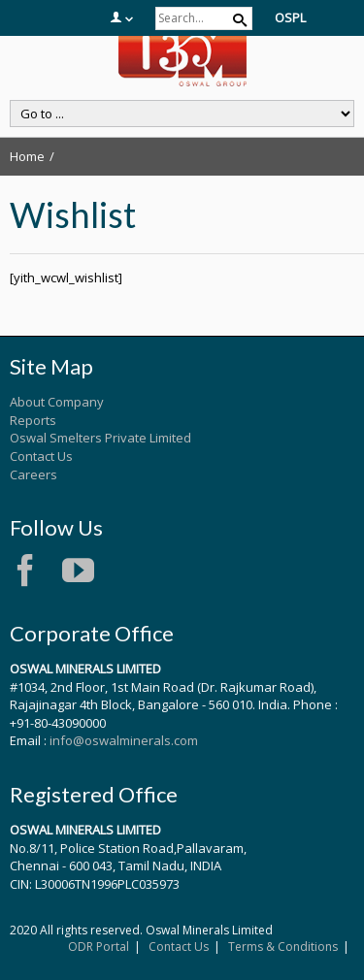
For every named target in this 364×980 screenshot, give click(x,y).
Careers (33, 474)
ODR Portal (99, 947)
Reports (33, 420)
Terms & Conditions (283, 947)
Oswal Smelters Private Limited (100, 438)
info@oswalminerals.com (124, 740)
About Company (57, 402)
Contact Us (41, 456)
